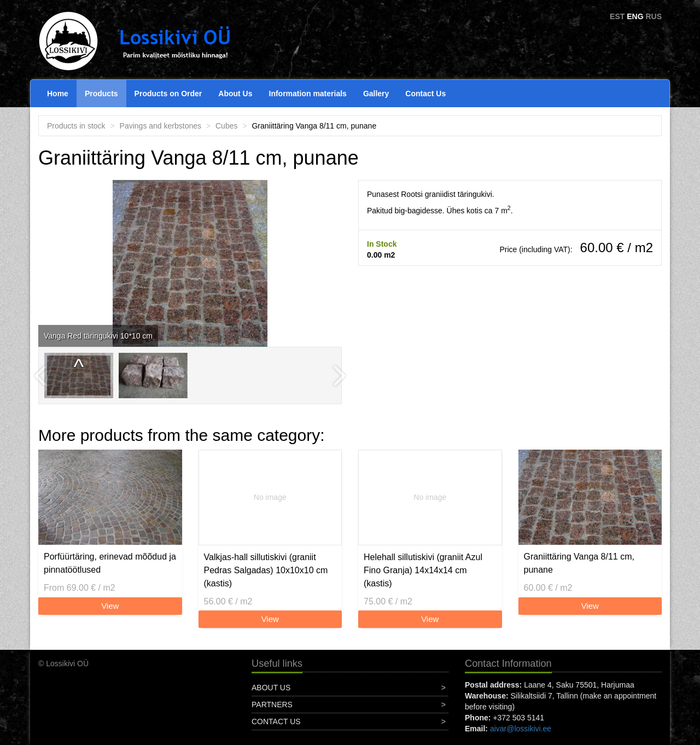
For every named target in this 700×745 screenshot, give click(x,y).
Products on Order (168, 94)
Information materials (308, 94)
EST (617, 16)
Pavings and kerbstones (161, 126)
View (110, 606)
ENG (635, 16)
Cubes (226, 126)
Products (101, 94)
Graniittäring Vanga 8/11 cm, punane (579, 563)
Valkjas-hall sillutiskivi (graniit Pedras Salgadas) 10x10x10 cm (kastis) (266, 570)
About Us (235, 94)
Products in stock (76, 126)
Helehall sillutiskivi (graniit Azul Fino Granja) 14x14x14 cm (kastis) (423, 570)
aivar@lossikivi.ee (521, 729)
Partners (272, 705)
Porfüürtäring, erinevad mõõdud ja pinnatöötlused (110, 563)
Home (58, 94)
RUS (654, 16)
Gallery (376, 94)
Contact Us (425, 94)
